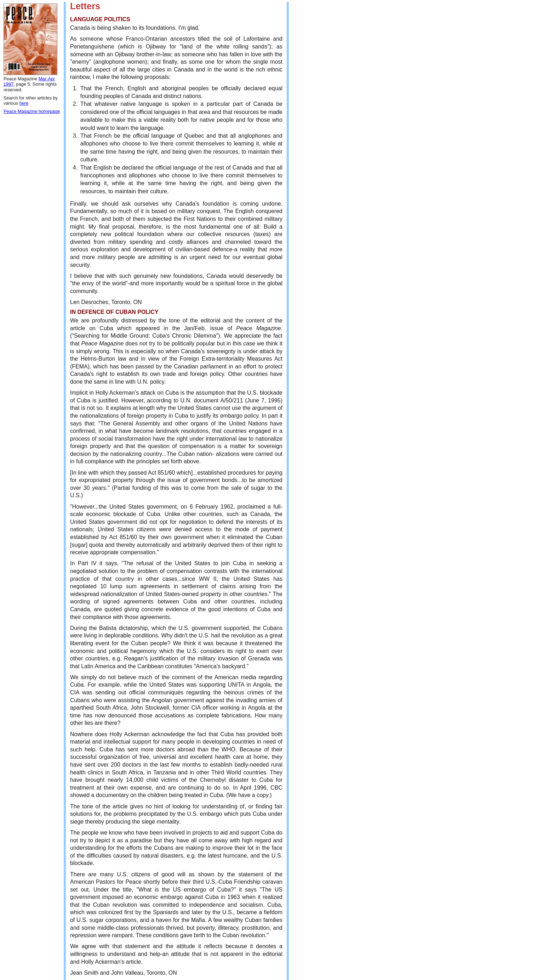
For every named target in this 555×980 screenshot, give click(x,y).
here (24, 103)
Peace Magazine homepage (32, 111)
